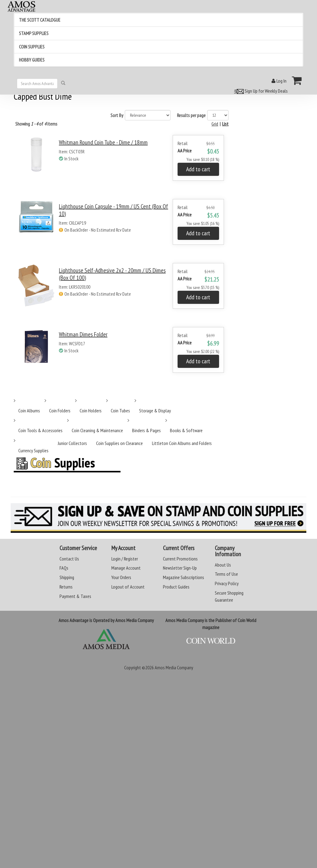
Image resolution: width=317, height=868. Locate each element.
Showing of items (36, 124)
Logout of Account (128, 587)
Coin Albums (29, 411)
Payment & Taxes (75, 596)
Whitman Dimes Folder (83, 334)
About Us (223, 565)
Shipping (67, 577)
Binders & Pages (146, 430)
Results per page (191, 115)
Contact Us (69, 559)
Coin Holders (91, 411)
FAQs (64, 568)
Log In (279, 81)
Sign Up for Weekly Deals (260, 91)
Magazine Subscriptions (184, 577)
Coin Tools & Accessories (40, 430)
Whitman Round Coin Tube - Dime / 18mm (103, 142)
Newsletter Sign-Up (180, 568)
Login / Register (125, 559)
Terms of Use (226, 574)
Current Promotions (180, 559)
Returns (66, 587)
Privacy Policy (227, 583)
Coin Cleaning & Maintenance (97, 430)
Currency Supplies (33, 450)
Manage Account (126, 568)
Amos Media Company (174, 667)
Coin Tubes (120, 411)
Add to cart (198, 169)
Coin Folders (60, 411)
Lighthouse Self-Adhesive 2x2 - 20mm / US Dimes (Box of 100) (112, 274)
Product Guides (176, 587)
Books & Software (186, 430)
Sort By (117, 115)
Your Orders (121, 577)
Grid (215, 124)
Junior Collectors (72, 443)
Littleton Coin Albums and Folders (182, 443)
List (225, 124)
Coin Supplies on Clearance (119, 443)
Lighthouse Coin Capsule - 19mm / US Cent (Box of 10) (113, 210)
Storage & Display (155, 411)
